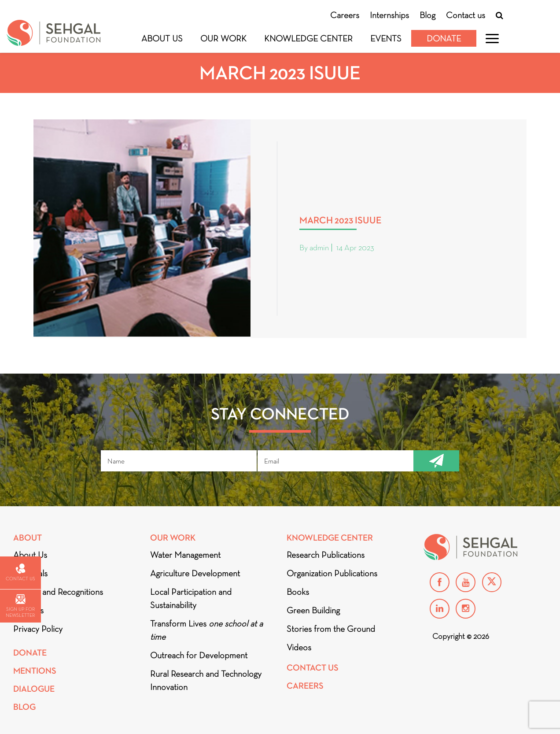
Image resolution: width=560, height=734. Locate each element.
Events (386, 38)
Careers (345, 15)
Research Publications (326, 555)
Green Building (313, 610)
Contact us (466, 15)
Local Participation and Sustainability (191, 598)
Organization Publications (332, 573)
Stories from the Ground (331, 629)
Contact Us (313, 668)
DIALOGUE (34, 689)
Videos (299, 647)
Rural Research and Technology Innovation (206, 680)
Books (298, 592)
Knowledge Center (308, 38)
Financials (30, 573)
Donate (444, 38)
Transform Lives (206, 630)
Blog (427, 15)
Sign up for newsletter (20, 606)
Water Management (185, 555)
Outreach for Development (199, 655)
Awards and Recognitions (58, 592)
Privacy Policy (38, 629)
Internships (389, 15)
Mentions (35, 671)
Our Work (223, 38)
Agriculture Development (195, 573)
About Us (162, 38)
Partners (28, 610)
